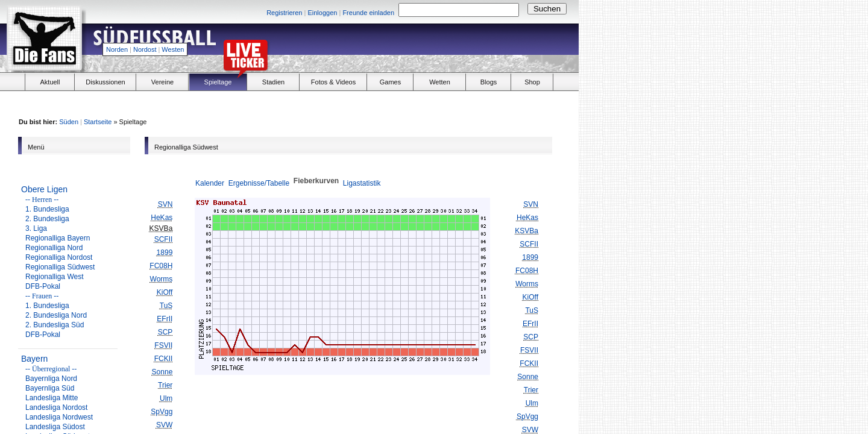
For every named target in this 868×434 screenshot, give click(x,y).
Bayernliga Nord (51, 379)
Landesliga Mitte (52, 398)
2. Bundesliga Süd (55, 325)
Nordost (145, 49)
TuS (166, 306)
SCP (165, 332)
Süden (69, 122)
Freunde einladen (368, 13)
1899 (165, 253)
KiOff (165, 292)
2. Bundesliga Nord (56, 315)
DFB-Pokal (43, 286)
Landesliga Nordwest (59, 417)
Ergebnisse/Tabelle (259, 183)
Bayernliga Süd (50, 388)
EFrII (165, 319)
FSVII (163, 345)
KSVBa (527, 231)
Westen (173, 49)
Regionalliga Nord (54, 248)
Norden (117, 49)
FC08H (161, 266)
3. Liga (36, 228)
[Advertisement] (438, 46)
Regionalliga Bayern (58, 238)
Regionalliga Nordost (59, 257)
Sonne (162, 372)
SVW (164, 425)
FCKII (164, 359)
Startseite (98, 122)
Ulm (166, 398)
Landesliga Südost (55, 427)
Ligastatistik (362, 183)
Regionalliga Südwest (60, 267)
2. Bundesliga (47, 219)
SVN (165, 204)
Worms (162, 279)
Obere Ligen (44, 189)
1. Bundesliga (47, 209)
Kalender (210, 183)
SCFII (164, 239)
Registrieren (284, 13)
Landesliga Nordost (56, 407)
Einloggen (322, 13)
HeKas (162, 218)
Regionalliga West (55, 277)
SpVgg (162, 412)
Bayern (34, 359)
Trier (165, 385)
